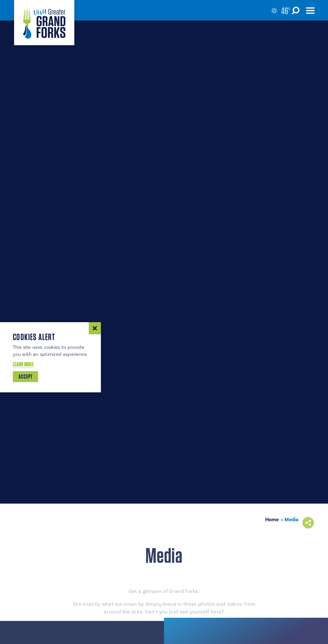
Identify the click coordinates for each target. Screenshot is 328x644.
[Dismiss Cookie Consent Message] (95, 328)
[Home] (44, 23)
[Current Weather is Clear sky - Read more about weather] (281, 11)
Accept (25, 376)
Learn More (23, 364)
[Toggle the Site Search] (297, 10)
